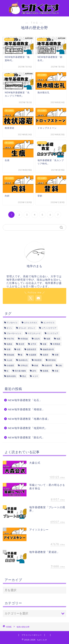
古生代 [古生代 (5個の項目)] (37, 339)
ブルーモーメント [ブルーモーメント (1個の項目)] (14, 333)
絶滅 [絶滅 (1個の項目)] (36, 366)
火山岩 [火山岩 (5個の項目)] (9, 360)
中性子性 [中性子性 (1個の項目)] (10, 339)
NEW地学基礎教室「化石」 (25, 400)
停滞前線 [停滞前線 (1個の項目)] (24, 339)
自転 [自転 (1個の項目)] (60, 366)
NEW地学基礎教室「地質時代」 (28, 428)
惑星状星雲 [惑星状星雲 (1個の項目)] (31, 349)
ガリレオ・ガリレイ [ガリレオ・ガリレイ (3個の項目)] (27, 328)
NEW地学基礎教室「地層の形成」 (29, 419)
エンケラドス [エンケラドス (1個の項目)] (49, 323)
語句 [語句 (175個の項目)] (34, 371)
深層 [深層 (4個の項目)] (56, 355)
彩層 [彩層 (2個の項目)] (8, 349)
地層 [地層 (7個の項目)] (48, 339)
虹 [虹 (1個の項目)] (8, 371)
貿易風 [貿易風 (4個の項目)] (45, 371)
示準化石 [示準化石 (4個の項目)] (24, 366)
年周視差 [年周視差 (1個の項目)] (56, 344)
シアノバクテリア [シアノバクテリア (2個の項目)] (49, 328)
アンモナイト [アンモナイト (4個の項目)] (12, 323)
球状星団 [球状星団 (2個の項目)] (38, 360)
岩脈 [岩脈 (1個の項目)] (45, 344)
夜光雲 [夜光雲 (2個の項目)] (21, 344)
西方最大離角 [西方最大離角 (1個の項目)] (20, 371)
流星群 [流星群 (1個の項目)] (45, 355)
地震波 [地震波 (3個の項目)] (9, 344)
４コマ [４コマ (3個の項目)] (35, 376)
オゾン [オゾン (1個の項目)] (9, 328)
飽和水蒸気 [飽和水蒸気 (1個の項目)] (11, 376)
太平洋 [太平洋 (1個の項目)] (33, 344)
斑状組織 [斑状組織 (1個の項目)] (10, 355)
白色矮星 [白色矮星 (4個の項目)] (10, 366)
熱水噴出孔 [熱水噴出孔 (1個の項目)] (23, 360)
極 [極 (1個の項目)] (21, 355)
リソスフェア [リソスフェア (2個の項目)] (53, 333)
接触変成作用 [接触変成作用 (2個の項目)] (48, 349)
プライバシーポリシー (32, 635)
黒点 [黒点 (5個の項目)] (24, 376)
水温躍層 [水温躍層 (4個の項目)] (32, 355)
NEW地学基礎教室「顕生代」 (26, 438)
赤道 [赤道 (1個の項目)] (56, 371)
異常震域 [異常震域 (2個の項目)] (52, 360)
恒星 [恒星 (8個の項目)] (19, 349)
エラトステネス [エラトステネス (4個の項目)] (31, 323)
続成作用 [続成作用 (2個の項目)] (48, 366)
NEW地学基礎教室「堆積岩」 (26, 409)
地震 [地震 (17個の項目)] (58, 339)
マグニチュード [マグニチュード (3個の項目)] (34, 333)
